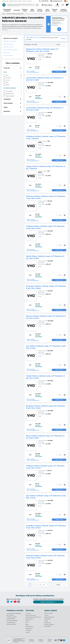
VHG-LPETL (50, 231)
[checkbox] (4, 75)
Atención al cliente (49, 613)
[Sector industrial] (7, 623)
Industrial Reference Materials (15, 14)
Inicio (4, 14)
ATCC (27, 623)
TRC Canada (28, 630)
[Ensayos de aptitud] (7, 624)
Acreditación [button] (12, 99)
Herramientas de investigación (15, 613)
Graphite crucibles (8, 47)
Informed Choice (29, 626)
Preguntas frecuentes (49, 617)
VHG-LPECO (50, 381)
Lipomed (28, 632)
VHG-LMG (50, 54)
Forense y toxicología (13, 621)
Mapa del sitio (48, 623)
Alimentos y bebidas (12, 617)
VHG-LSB (50, 201)
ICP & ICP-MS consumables (11, 50)
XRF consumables (8, 56)
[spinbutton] (62, 67)
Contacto (46, 615)
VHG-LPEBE (50, 411)
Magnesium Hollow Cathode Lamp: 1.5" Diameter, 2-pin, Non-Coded (42, 50)
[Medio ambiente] (7, 619)
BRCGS (27, 625)
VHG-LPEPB (50, 83)
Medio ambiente (12, 619)
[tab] (13, 68)
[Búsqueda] (37, 5)
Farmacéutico (11, 615)
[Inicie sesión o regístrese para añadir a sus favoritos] (57, 67)
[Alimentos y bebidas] (7, 617)
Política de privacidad (41, 640)
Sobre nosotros (6, 1)
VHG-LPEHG (50, 321)
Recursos (15, 1)
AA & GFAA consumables (10, 41)
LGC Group (28, 613)
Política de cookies (50, 640)
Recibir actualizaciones (48, 602)
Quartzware (7, 53)
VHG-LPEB (50, 441)
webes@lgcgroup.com (57, 1)
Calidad (11, 1)
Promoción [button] (12, 68)
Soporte (20, 1)
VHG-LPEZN (50, 500)
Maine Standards (29, 619)
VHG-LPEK (50, 291)
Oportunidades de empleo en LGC (33, 617)
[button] (65, 67)
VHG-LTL (50, 471)
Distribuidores (48, 619)
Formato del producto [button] (12, 88)
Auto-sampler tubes (9, 44)
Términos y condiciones (32, 640)
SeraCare (28, 621)
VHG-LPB (50, 113)
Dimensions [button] (12, 111)
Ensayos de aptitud (12, 624)
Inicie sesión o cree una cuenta (35, 38)
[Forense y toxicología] (7, 621)
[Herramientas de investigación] (7, 613)
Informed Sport (29, 628)
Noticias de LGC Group (31, 615)
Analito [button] (12, 107)
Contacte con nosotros (27, 1)
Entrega (46, 621)
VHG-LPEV (50, 530)
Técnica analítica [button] (12, 103)
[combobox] (23, 5)
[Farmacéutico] (7, 615)
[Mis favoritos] (63, 5)
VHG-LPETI (50, 560)
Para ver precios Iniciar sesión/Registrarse (33, 72)
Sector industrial (12, 622)
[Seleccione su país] (66, 1)
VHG (42, 55)
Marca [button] (12, 72)
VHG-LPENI (50, 261)
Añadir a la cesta (59, 72)
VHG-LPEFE (50, 351)
